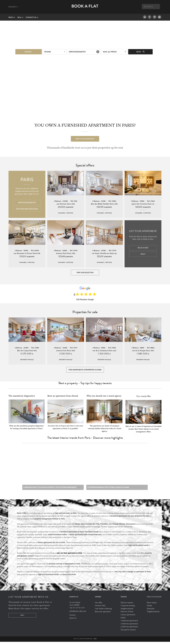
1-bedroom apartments (129, 623)
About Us (73, 620)
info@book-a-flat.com (78, 613)
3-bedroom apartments (129, 629)
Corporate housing (128, 608)
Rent (12, 17)
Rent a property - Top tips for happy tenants (85, 385)
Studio (123, 620)
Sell (20, 17)
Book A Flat (85, 8)
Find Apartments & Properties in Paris (85, 371)
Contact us (32, 17)
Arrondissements (77, 52)
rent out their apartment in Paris (69, 555)
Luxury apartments (128, 617)
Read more (143, 248)
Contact (72, 617)
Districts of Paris (127, 614)
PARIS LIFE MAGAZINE (154, 599)
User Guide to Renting (103, 611)
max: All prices (110, 52)
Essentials (151, 611)
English (13, 7)
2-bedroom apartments (129, 626)
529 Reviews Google (85, 300)
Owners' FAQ (100, 608)
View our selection (85, 273)
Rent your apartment (85, 139)
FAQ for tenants (127, 605)
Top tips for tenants (128, 632)
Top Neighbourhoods (27, 209)
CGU (95, 641)
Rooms (48, 52)
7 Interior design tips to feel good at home (108, 490)
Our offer (99, 605)
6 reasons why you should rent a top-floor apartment (50, 490)
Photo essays (152, 605)
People (149, 608)
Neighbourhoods (127, 611)
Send (140, 52)
